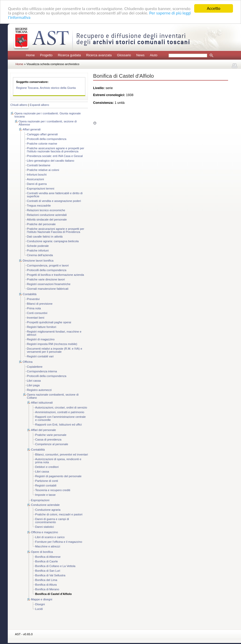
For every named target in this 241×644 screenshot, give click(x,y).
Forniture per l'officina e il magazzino (59, 542)
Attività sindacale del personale (47, 219)
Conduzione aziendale (45, 505)
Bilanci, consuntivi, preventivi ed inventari (62, 454)
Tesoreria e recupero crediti (53, 490)
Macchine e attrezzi (48, 546)
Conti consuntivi (37, 313)
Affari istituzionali (42, 403)
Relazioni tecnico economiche (46, 210)
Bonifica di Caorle (47, 561)
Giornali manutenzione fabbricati (48, 289)
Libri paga (33, 385)
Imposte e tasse (45, 495)
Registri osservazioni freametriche (49, 284)
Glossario (124, 55)
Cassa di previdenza (48, 439)
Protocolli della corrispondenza (47, 139)
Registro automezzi (39, 390)
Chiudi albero (19, 105)
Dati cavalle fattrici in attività (45, 237)
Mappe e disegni (42, 599)
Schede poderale (38, 246)
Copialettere (35, 367)
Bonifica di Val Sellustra (50, 575)
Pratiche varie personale (51, 435)
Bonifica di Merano (47, 589)
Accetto (214, 8)
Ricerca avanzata (99, 55)
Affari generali (32, 129)
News (140, 55)
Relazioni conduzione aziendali (47, 215)
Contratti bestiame (39, 165)
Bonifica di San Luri (48, 571)
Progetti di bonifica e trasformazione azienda (55, 275)
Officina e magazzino (44, 532)
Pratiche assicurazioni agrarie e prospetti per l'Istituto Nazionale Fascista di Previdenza (55, 230)
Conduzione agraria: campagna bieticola (53, 241)
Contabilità (30, 294)
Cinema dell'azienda (40, 255)
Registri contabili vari (40, 356)
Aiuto (153, 55)
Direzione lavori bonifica (38, 261)
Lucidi (39, 609)
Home (30, 55)
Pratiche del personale (41, 224)
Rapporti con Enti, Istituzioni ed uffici (58, 425)
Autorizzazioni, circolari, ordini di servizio (61, 407)
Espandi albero (39, 105)
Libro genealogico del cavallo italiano (51, 161)
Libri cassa (34, 381)
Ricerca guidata (69, 55)
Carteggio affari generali (42, 134)
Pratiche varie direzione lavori (46, 279)
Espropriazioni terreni (41, 189)
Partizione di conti (47, 481)
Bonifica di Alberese (48, 557)
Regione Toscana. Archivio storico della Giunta (46, 88)
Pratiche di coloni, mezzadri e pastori (59, 514)
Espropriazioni (40, 500)
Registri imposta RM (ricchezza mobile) (52, 344)
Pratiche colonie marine (42, 144)
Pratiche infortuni (38, 250)
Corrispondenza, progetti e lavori (48, 265)
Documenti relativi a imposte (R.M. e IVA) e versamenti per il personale (55, 350)
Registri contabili (46, 485)
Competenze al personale (52, 444)
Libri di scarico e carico (50, 537)
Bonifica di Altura (46, 585)
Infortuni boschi (37, 175)
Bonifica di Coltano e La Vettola (55, 566)
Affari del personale (43, 430)
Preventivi (33, 299)
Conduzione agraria (48, 510)
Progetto (46, 55)
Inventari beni (36, 318)
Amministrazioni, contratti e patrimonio (60, 412)
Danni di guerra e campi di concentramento (52, 521)
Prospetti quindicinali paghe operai (49, 322)
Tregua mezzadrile (39, 206)
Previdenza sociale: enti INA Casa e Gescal (55, 156)
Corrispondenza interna (42, 371)
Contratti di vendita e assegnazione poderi (54, 201)
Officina (28, 362)
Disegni (40, 604)
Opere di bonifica (42, 552)
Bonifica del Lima (46, 580)
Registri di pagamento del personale (58, 476)
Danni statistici (44, 527)
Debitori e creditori (47, 467)
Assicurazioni (35, 179)
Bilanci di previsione (40, 304)
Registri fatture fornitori (42, 327)
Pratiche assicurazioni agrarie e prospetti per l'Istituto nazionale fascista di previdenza (55, 150)
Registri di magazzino (41, 339)
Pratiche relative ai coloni (43, 170)
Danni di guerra (37, 184)
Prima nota (34, 308)
